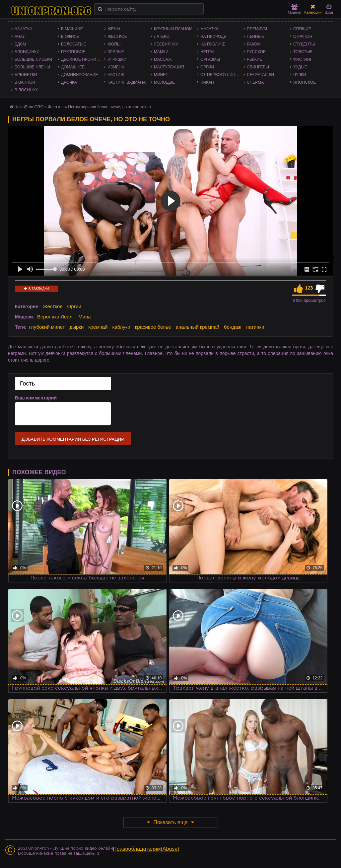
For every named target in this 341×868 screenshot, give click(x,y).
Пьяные (255, 37)
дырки (76, 327)
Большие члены (32, 67)
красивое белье (153, 327)
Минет (161, 75)
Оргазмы (210, 59)
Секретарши (260, 75)
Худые (300, 67)
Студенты (304, 44)
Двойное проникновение (83, 59)
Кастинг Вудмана (127, 82)
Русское (256, 52)
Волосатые (73, 44)
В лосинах (26, 90)
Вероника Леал (55, 317)
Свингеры (258, 67)
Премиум (257, 29)
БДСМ (20, 44)
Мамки (161, 52)
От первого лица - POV (222, 75)
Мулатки (209, 29)
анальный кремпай (198, 327)
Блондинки (27, 52)
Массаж (163, 59)
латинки (255, 327)
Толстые (303, 52)
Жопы (114, 44)
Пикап (207, 82)
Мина (85, 317)
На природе (213, 37)
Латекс (162, 37)
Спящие (302, 29)
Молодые (164, 82)
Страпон (303, 37)
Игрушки (117, 59)
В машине (72, 29)
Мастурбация (169, 67)
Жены (114, 29)
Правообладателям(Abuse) (146, 849)
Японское (305, 82)
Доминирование (79, 75)
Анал (20, 37)
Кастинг (116, 75)
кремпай (98, 327)
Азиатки (24, 29)
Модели (295, 9)
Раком (254, 44)
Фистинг (303, 59)
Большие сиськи (33, 59)
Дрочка (69, 82)
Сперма (255, 82)
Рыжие (254, 59)
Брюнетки (26, 75)
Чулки (300, 75)
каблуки (121, 327)
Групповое (73, 52)
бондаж (233, 327)
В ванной (25, 82)
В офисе (70, 37)
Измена (116, 67)
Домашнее (73, 67)
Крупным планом (173, 29)
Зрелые (116, 52)
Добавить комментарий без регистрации (73, 439)
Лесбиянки (166, 44)
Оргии (207, 67)
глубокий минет (47, 327)
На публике (213, 44)
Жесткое (117, 37)
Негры (207, 52)
